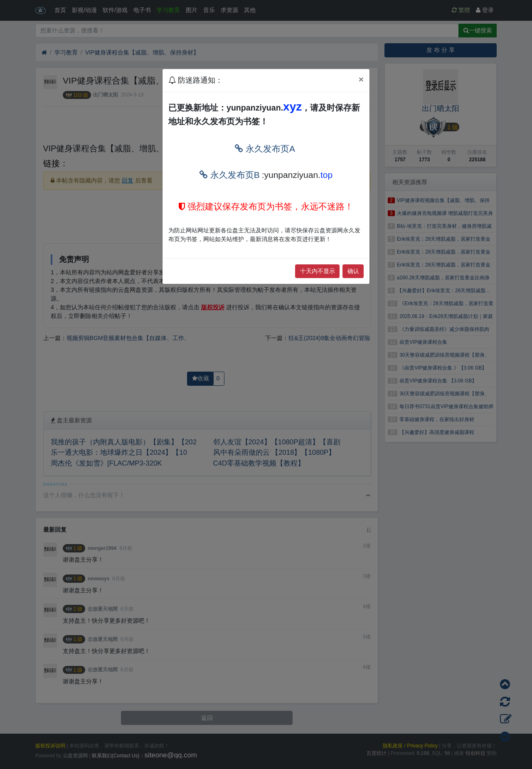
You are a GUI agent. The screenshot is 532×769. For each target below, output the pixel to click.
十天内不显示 (318, 271)
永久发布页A (265, 149)
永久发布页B (230, 175)
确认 (353, 271)
